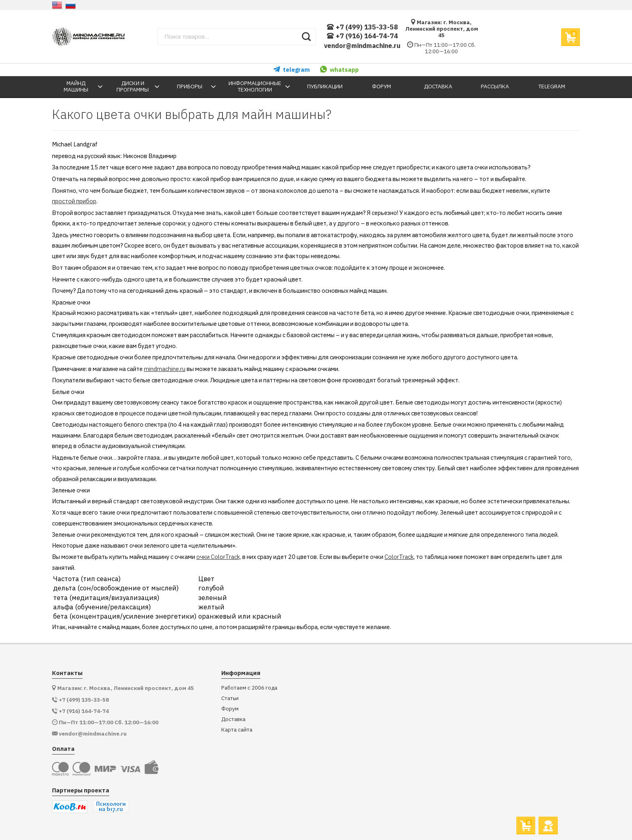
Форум (230, 709)
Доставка (233, 719)
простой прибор (74, 201)
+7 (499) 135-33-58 (362, 27)
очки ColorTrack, (219, 557)
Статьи (230, 698)
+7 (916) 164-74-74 (362, 36)
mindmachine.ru (165, 369)
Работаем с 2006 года (249, 688)
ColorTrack (399, 557)
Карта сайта (237, 730)
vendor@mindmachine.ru (362, 46)
